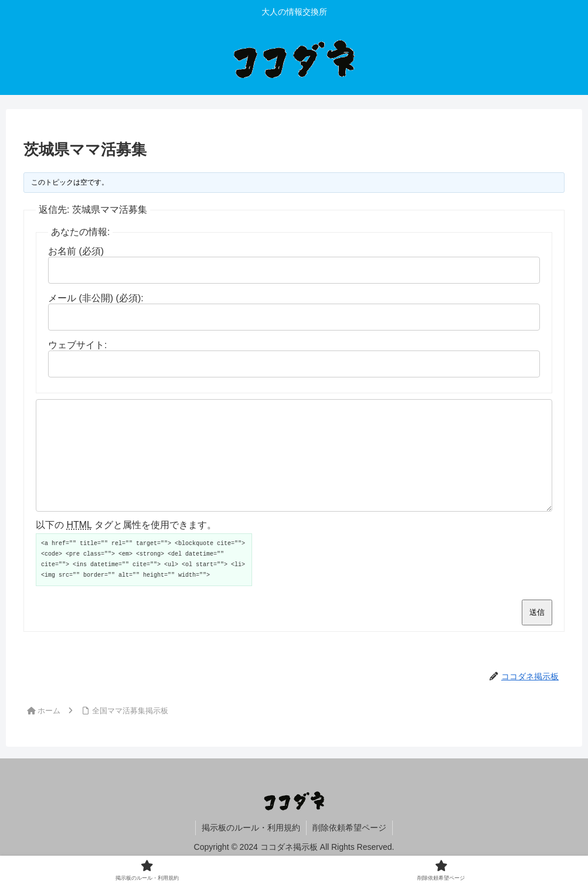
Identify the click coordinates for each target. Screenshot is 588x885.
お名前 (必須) (76, 251)
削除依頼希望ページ (349, 849)
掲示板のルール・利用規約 (251, 849)
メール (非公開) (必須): (96, 298)
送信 (537, 633)
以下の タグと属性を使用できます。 (126, 546)
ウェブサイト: (77, 345)
